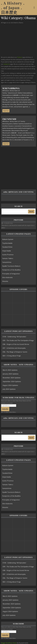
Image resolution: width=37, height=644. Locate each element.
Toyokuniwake (7, 243)
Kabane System (8, 239)
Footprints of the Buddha (11, 270)
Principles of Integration (11, 274)
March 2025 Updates (10, 370)
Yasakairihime (7, 247)
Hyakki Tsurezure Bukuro (11, 266)
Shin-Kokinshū (7, 278)
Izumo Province (8, 255)
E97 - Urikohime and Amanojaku (14, 348)
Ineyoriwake (7, 251)
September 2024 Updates (12, 382)
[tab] (34, 8)
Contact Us (7, 64)
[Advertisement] (18, 40)
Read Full (5, 110)
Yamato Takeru (8, 258)
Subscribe (5, 409)
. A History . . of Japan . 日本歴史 (13, 8)
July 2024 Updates (9, 389)
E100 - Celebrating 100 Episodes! (14, 337)
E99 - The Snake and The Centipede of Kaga (18, 340)
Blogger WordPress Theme (9, 643)
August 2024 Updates (10, 385)
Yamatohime (7, 262)
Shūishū (5, 281)
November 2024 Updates (12, 378)
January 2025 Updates (11, 374)
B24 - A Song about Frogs (12, 356)
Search (18, 206)
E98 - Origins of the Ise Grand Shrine (16, 344)
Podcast (20, 57)
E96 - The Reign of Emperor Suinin (15, 352)
